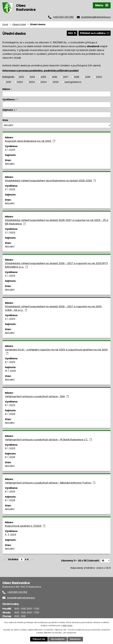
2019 (88, 77)
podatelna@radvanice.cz (96, 17)
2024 (44, 82)
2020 (99, 77)
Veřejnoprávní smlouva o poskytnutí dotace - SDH (37, 396)
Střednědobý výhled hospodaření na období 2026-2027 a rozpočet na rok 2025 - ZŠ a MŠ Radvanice (56, 222)
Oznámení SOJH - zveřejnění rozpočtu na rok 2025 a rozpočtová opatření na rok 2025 (56, 351)
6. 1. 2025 (10, 362)
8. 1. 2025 (10, 405)
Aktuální (10, 164)
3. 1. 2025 (10, 150)
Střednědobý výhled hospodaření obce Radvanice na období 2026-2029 (50, 181)
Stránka (13, 559)
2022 (20, 82)
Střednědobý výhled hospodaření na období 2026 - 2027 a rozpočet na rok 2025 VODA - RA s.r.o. (53, 308)
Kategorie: (8, 77)
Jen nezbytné (58, 639)
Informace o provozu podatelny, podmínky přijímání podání (41, 70)
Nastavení (75, 639)
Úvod (5, 24)
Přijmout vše (39, 639)
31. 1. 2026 (10, 371)
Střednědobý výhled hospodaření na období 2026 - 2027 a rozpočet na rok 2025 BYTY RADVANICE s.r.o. (56, 265)
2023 (32, 82)
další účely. (68, 625)
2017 (66, 77)
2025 (56, 82)
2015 (43, 77)
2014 (32, 77)
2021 (9, 82)
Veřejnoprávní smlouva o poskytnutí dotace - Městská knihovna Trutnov (50, 483)
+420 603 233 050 (63, 17)
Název (6, 89)
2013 (21, 77)
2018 (77, 77)
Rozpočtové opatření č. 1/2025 (25, 526)
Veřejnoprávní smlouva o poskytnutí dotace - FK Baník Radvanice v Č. (48, 440)
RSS (72, 33)
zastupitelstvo (73, 82)
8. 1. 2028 (10, 414)
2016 (54, 77)
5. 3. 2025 (11, 535)
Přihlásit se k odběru (95, 33)
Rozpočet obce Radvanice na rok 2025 (30, 141)
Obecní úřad (19, 24)
